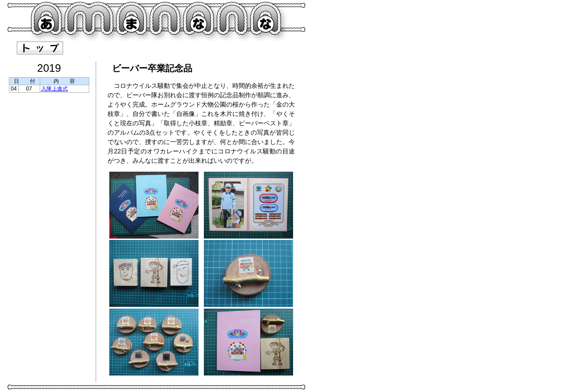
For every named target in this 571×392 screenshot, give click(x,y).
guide (98, 48)
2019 (49, 68)
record (156, 48)
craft (214, 48)
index (40, 48)
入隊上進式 (54, 89)
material (272, 48)
